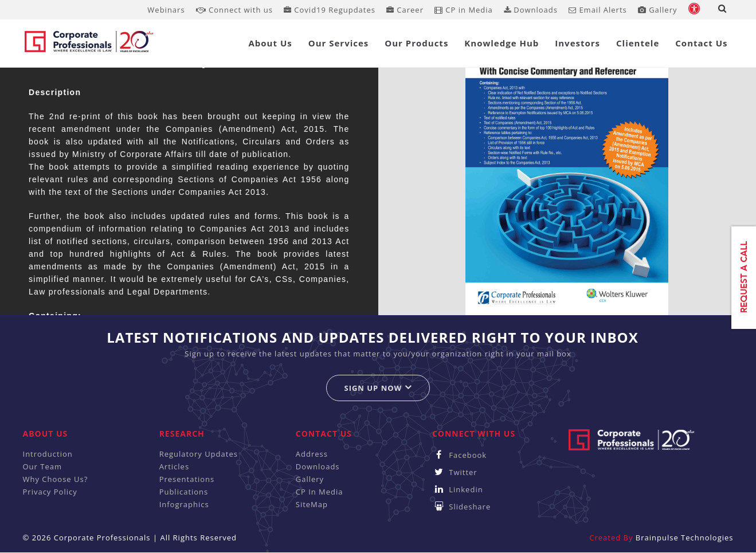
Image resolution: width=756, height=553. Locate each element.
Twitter (455, 472)
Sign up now (378, 388)
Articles (174, 466)
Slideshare (461, 507)
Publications (184, 492)
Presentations (187, 479)
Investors (577, 43)
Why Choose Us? (56, 479)
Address (312, 454)
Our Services (339, 43)
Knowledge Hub (502, 43)
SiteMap (312, 504)
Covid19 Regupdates (330, 10)
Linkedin (458, 489)
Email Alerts (598, 10)
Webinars (166, 10)
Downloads (531, 10)
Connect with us (234, 10)
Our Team (43, 466)
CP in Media (464, 10)
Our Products (416, 43)
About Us (270, 43)
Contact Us (701, 43)
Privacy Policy (50, 492)
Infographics (184, 504)
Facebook (459, 455)
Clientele (638, 43)
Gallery (658, 10)
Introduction (48, 454)
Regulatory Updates (199, 454)
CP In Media (320, 492)
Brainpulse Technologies (685, 538)
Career (405, 10)
